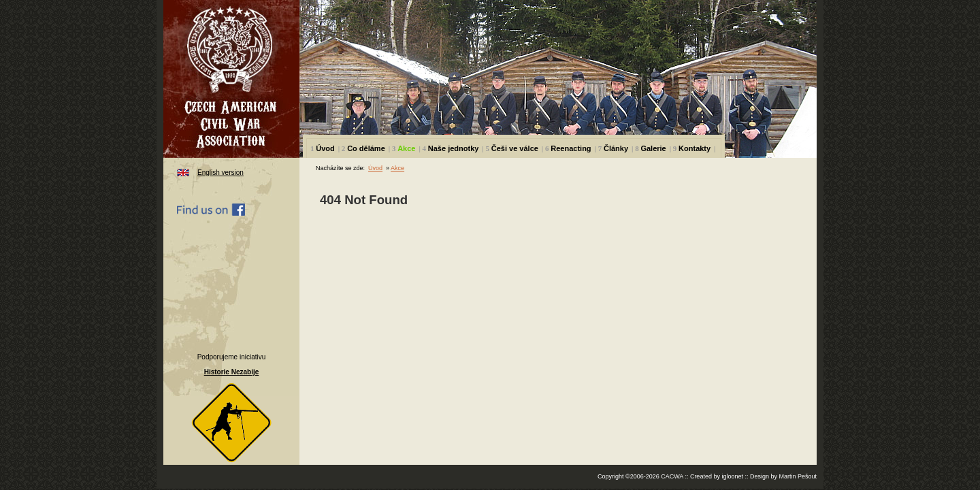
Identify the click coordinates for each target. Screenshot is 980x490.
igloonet (732, 476)
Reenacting (571, 148)
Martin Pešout (798, 476)
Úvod (325, 148)
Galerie (653, 148)
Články (616, 148)
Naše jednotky (454, 148)
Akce (406, 148)
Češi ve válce (515, 148)
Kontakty (695, 148)
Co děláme (366, 148)
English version (220, 173)
